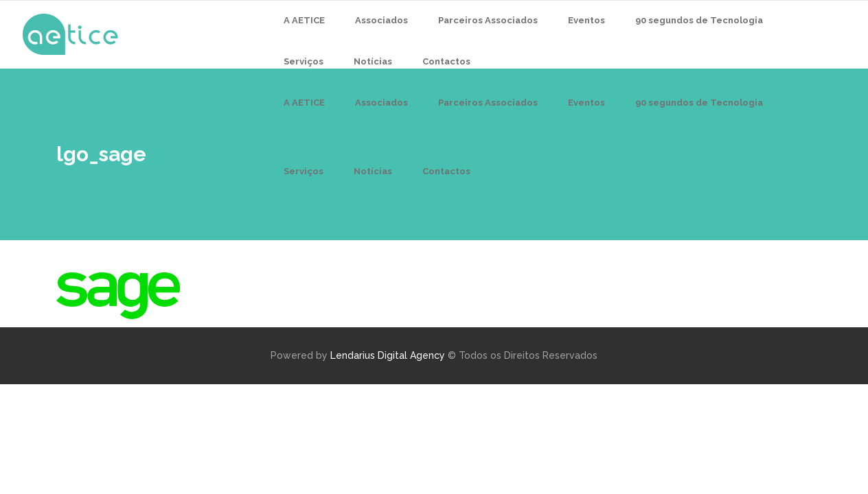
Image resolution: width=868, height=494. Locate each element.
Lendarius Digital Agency (388, 355)
